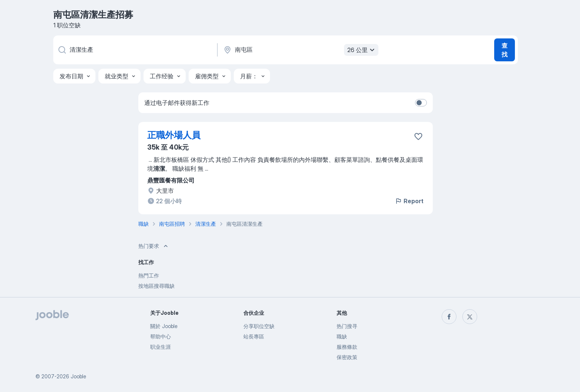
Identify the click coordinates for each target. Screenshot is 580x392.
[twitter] (470, 317)
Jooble (78, 376)
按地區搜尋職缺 (156, 286)
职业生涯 (161, 347)
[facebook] (449, 317)
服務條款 (347, 347)
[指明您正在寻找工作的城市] (300, 50)
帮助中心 (161, 336)
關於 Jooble (164, 326)
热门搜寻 (347, 326)
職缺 (342, 336)
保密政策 (347, 357)
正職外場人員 (174, 135)
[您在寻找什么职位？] (135, 50)
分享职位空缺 (259, 326)
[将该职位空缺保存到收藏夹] (418, 136)
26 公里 (362, 50)
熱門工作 (149, 275)
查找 (505, 50)
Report (409, 201)
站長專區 (254, 336)
